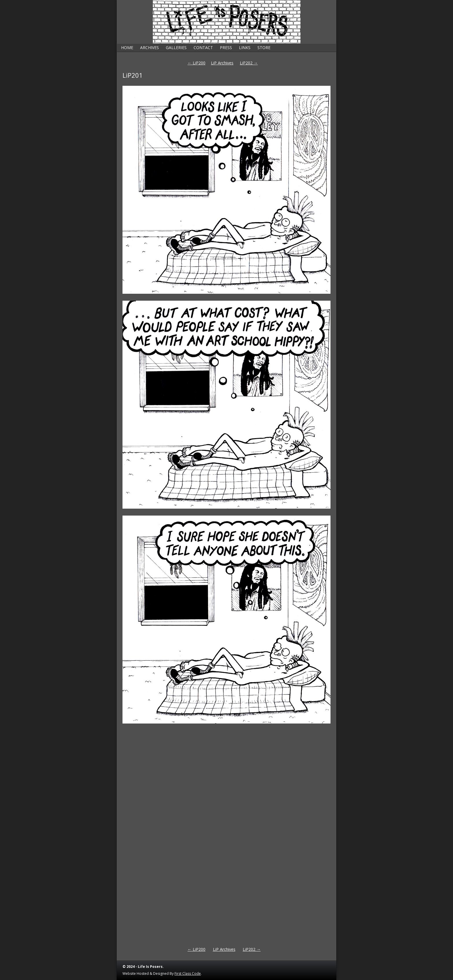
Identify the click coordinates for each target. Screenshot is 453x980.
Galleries (176, 48)
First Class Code (188, 974)
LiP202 (249, 63)
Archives (150, 48)
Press (226, 48)
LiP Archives (222, 63)
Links (245, 48)
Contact (203, 48)
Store (264, 48)
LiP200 (196, 63)
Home (127, 48)
